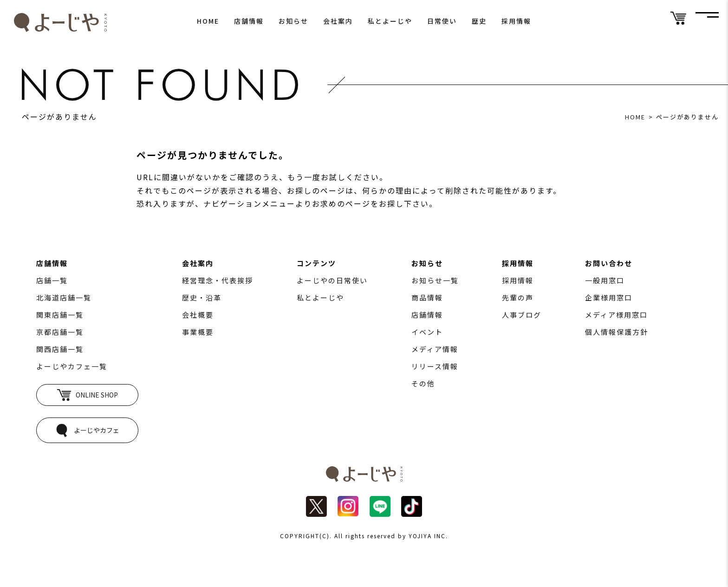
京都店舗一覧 (60, 332)
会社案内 (338, 21)
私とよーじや (390, 21)
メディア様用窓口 (616, 315)
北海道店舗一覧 (64, 297)
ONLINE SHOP (88, 395)
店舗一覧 (52, 280)
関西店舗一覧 (60, 349)
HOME (208, 21)
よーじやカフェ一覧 (72, 366)
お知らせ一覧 (435, 280)
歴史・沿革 (202, 297)
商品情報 (427, 297)
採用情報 (516, 21)
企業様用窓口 (609, 297)
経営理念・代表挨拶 (218, 280)
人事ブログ (522, 315)
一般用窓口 (605, 280)
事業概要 (198, 332)
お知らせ (293, 21)
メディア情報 (435, 349)
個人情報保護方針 (617, 332)
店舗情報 (249, 21)
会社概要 (198, 315)
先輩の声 (518, 297)
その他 (423, 383)
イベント (427, 332)
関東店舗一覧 (60, 315)
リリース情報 (435, 366)
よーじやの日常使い (332, 280)
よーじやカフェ (87, 430)
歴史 (479, 21)
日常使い (442, 21)
